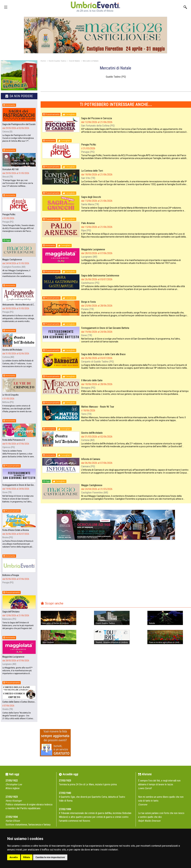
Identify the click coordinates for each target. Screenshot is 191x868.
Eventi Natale (75, 61)
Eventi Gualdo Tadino (58, 61)
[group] (95, 35)
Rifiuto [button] (27, 857)
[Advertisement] (116, 573)
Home (43, 61)
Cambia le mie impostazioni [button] (50, 857)
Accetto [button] (14, 857)
